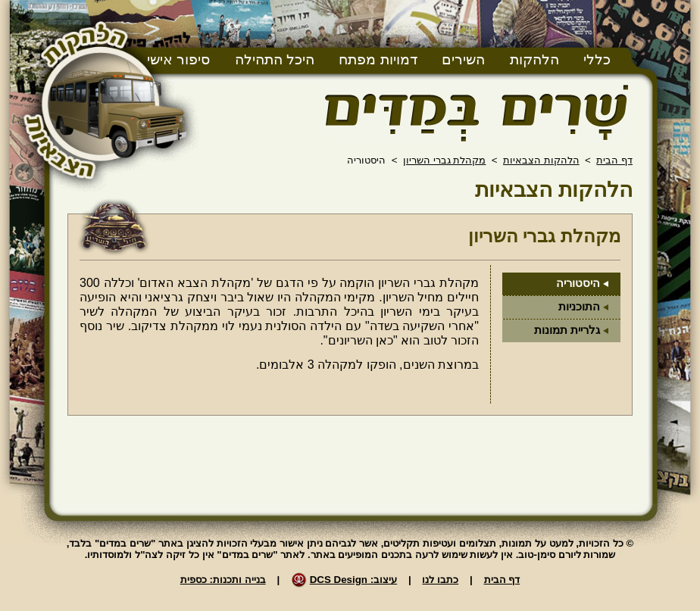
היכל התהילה (275, 59)
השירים (463, 59)
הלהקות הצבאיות (541, 160)
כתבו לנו (440, 580)
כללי (597, 59)
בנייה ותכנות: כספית (223, 580)
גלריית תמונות (567, 330)
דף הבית (614, 160)
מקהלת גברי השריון (444, 160)
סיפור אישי (178, 59)
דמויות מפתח (378, 59)
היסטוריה (578, 283)
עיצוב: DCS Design (353, 580)
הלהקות (534, 59)
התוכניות (579, 307)
